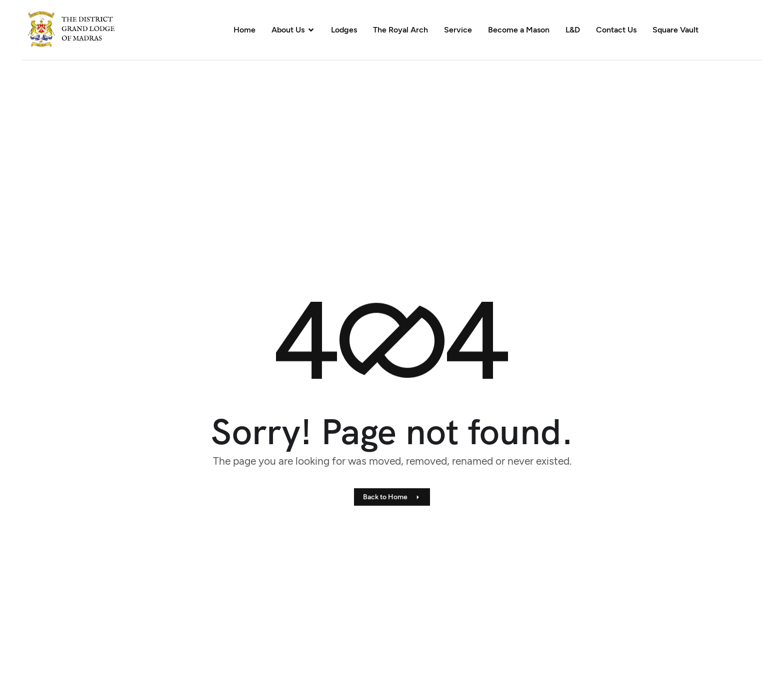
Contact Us (616, 30)
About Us (293, 30)
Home (244, 30)
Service (458, 30)
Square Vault (675, 30)
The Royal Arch (400, 30)
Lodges (344, 30)
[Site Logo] (78, 29)
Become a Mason (519, 30)
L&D (573, 30)
